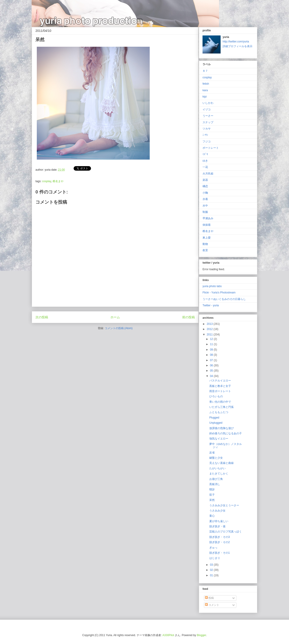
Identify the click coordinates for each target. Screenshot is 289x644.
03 (212, 565)
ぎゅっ (213, 548)
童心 (212, 516)
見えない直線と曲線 (221, 463)
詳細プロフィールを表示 (238, 46)
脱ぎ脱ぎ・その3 (220, 537)
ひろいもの (216, 396)
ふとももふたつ (219, 412)
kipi (205, 97)
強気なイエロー (219, 439)
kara (205, 90)
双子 (212, 495)
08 (212, 355)
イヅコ (207, 109)
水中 (205, 206)
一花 (205, 167)
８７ (205, 71)
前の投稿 (189, 317)
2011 (210, 335)
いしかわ (208, 103)
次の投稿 (42, 317)
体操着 (207, 225)
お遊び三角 (216, 479)
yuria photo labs (212, 286)
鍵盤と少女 (216, 458)
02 (212, 570)
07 (212, 360)
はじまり (215, 558)
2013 (210, 324)
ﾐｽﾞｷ (205, 154)
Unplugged (216, 423)
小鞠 (205, 193)
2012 (210, 329)
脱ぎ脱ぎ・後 (217, 526)
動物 (205, 244)
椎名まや (58, 181)
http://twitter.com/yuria (236, 42)
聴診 (212, 489)
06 (212, 365)
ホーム (115, 317)
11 (212, 344)
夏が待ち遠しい (219, 521)
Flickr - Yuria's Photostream (219, 293)
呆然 (212, 500)
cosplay (47, 181)
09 (212, 350)
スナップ (208, 122)
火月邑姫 (208, 174)
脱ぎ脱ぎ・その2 (220, 542)
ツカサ (207, 129)
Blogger (202, 635)
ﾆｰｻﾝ (205, 135)
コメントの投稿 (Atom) (119, 328)
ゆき (205, 161)
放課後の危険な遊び (221, 428)
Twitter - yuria (211, 305)
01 (212, 575)
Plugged (214, 418)
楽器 (205, 180)
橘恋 (205, 186)
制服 (205, 212)
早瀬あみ (208, 218)
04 (212, 376)
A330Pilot (168, 635)
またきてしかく (219, 474)
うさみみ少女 (217, 511)
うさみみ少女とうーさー (224, 505)
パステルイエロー (220, 381)
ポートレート (211, 148)
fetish (206, 84)
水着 (205, 199)
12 (212, 339)
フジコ (207, 142)
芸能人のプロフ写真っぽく (226, 532)
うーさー (208, 116)
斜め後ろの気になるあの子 (226, 433)
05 (212, 371)
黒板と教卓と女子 (220, 386)
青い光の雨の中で (220, 402)
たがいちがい (217, 468)
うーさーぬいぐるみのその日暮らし (224, 299)
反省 (212, 453)
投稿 (209, 598)
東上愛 (207, 238)
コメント (212, 605)
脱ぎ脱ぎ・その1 (220, 553)
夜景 (205, 250)
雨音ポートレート (220, 391)
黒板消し (215, 484)
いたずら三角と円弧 (221, 407)
